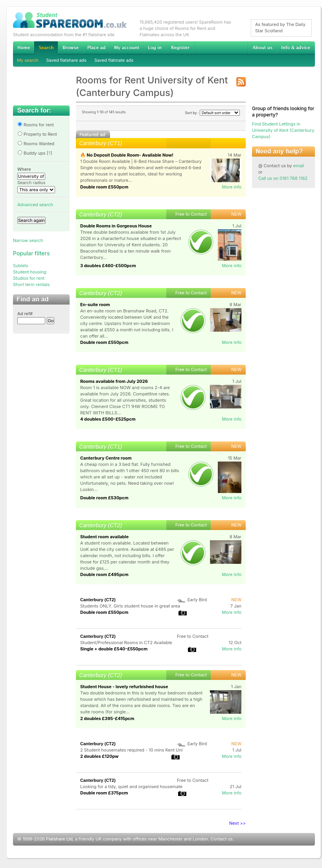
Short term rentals (31, 284)
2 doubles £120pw (99, 756)
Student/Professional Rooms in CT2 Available (126, 643)
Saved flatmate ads (114, 60)
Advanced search (35, 205)
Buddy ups (31, 153)
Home (24, 48)
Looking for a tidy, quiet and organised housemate (131, 787)
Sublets (21, 266)
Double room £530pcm (104, 498)
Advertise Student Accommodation (96, 48)
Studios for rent (29, 278)
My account (127, 48)
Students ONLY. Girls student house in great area (130, 606)
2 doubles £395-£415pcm (107, 718)
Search (46, 48)
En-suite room (95, 305)
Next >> (237, 823)
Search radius (31, 183)
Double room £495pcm (104, 574)
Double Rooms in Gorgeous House (116, 226)
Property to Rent (37, 134)
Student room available (104, 537)
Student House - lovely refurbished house (124, 687)
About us (262, 48)
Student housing (30, 272)
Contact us (221, 839)
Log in (155, 48)
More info (232, 187)
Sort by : (212, 113)
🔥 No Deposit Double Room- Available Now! (127, 155)
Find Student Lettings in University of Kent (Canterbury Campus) (283, 130)
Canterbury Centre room (106, 458)
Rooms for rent (36, 125)
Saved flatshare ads (66, 60)
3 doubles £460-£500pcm (108, 266)
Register (180, 48)
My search (28, 60)
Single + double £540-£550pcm (114, 649)
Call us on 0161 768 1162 (283, 178)
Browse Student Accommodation (70, 48)
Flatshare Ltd (59, 839)
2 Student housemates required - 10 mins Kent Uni (132, 750)
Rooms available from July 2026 (114, 381)
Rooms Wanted (36, 144)
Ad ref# (25, 314)
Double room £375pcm (104, 793)
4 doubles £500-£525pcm (108, 419)
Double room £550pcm (104, 187)
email (299, 166)
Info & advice (296, 48)
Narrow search (28, 240)
